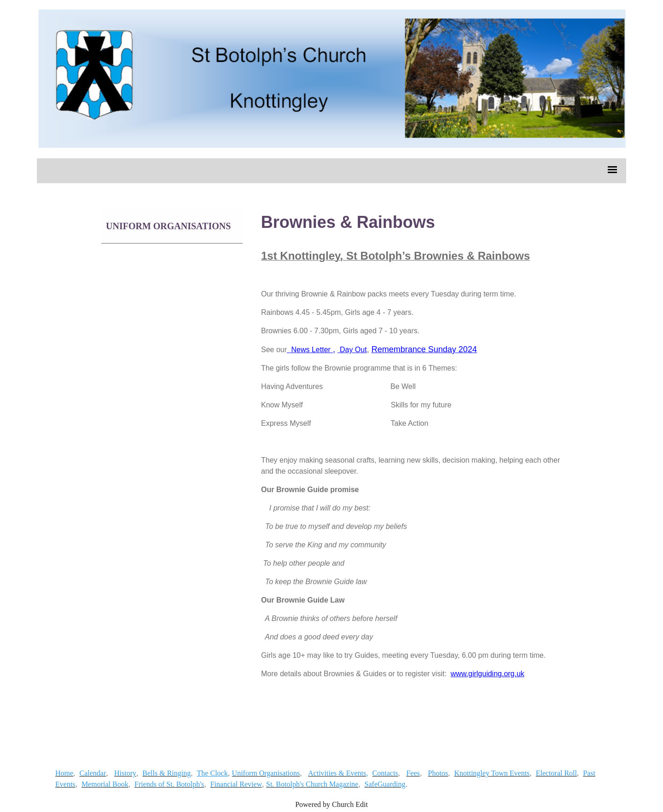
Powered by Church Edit (331, 804)
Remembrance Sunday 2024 (424, 349)
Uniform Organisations (168, 226)
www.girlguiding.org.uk (487, 674)
